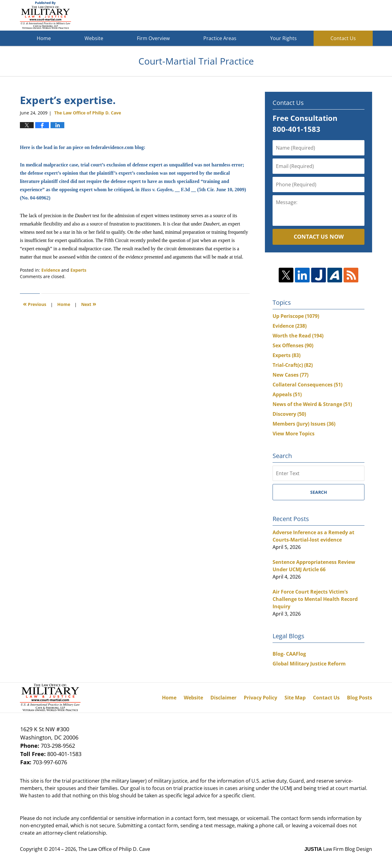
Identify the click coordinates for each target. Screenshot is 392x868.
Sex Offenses (293, 345)
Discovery (289, 414)
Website (94, 38)
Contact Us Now (319, 237)
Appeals (287, 394)
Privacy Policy (260, 698)
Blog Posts (360, 698)
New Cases (290, 375)
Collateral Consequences (307, 385)
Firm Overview (153, 38)
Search (319, 492)
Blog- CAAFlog (289, 654)
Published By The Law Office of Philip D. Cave (327, 15)
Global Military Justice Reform (309, 664)
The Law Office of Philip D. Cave (114, 849)
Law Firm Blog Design (338, 849)
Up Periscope (296, 316)
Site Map (295, 698)
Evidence (51, 270)
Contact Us (343, 38)
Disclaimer (223, 698)
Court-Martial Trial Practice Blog (45, 15)
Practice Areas (220, 38)
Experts (78, 270)
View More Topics (294, 434)
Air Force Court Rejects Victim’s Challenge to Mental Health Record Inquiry (315, 599)
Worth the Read (298, 336)
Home (44, 38)
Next (89, 304)
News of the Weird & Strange (312, 404)
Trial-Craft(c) (293, 365)
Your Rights (283, 38)
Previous (35, 304)
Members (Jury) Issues (304, 424)
